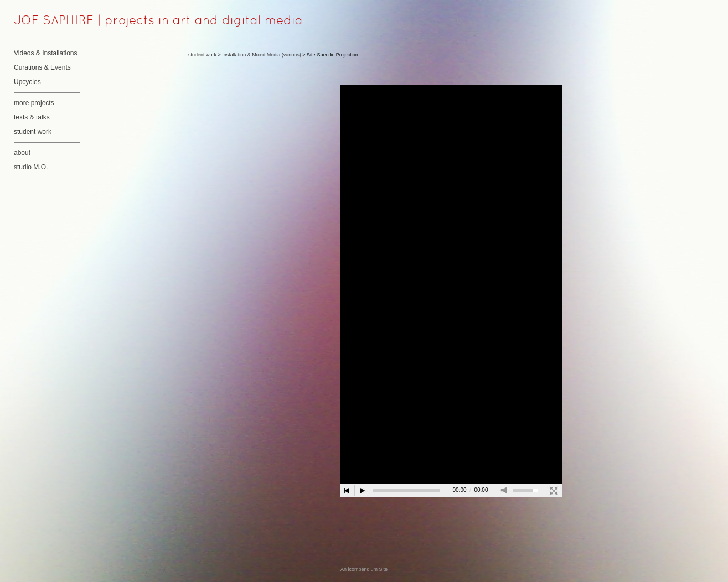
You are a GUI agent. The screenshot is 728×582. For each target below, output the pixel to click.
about (22, 153)
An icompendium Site (364, 569)
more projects (34, 103)
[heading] (42, 22)
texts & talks (32, 117)
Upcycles (27, 82)
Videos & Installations (46, 53)
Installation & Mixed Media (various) (262, 55)
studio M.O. (31, 167)
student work (33, 132)
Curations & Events (42, 67)
